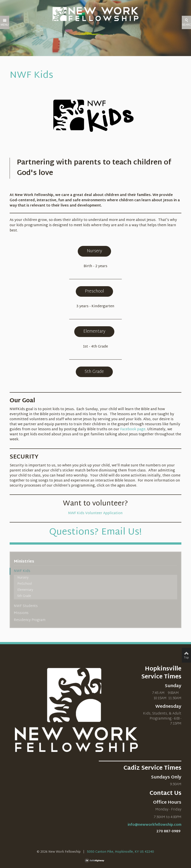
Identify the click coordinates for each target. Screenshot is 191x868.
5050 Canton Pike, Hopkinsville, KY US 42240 (120, 852)
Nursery (94, 251)
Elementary (94, 332)
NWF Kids (22, 571)
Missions (21, 613)
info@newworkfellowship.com (155, 825)
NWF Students (26, 606)
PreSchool (25, 584)
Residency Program (30, 620)
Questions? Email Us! (95, 532)
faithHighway (95, 861)
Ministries (24, 562)
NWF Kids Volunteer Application (95, 513)
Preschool (94, 291)
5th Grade (94, 372)
